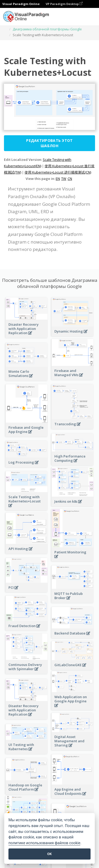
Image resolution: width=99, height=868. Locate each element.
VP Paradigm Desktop (64, 4)
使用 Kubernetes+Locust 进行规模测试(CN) (58, 172)
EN (58, 179)
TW (64, 179)
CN (70, 179)
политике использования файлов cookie (44, 843)
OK (49, 854)
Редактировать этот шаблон (49, 143)
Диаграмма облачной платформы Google (47, 29)
